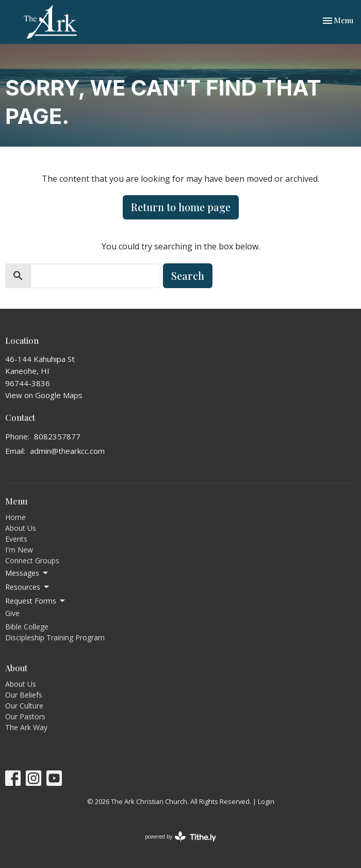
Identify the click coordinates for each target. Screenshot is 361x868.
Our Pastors (25, 716)
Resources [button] (28, 587)
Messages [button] (27, 573)
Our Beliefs (24, 695)
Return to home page (181, 207)
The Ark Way (26, 727)
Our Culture (24, 706)
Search (188, 275)
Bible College (27, 627)
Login (266, 801)
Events (16, 539)
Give (12, 613)
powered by (180, 837)
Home (15, 517)
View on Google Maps (44, 395)
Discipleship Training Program (55, 637)
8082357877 (57, 436)
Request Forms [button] (36, 601)
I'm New (19, 550)
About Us (21, 528)
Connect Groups (32, 561)
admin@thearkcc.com (67, 451)
